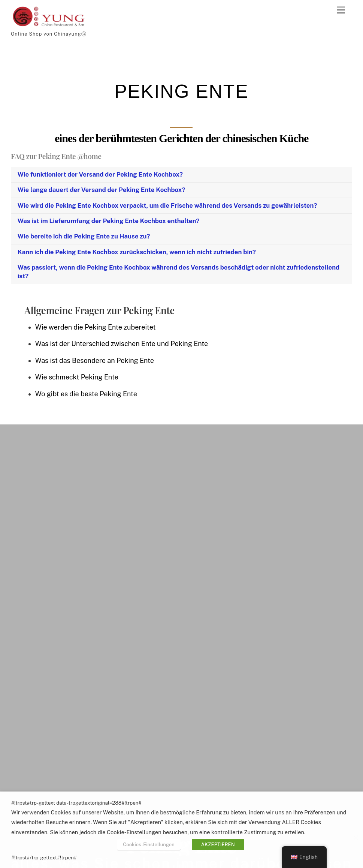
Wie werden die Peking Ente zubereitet (96, 327)
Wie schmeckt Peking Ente (77, 377)
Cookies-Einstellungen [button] (149, 845)
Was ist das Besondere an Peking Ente (95, 361)
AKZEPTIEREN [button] (218, 845)
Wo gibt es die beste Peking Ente (86, 394)
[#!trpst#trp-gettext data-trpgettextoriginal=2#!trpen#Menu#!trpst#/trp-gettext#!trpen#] (341, 10)
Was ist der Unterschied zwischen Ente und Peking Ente (122, 344)
